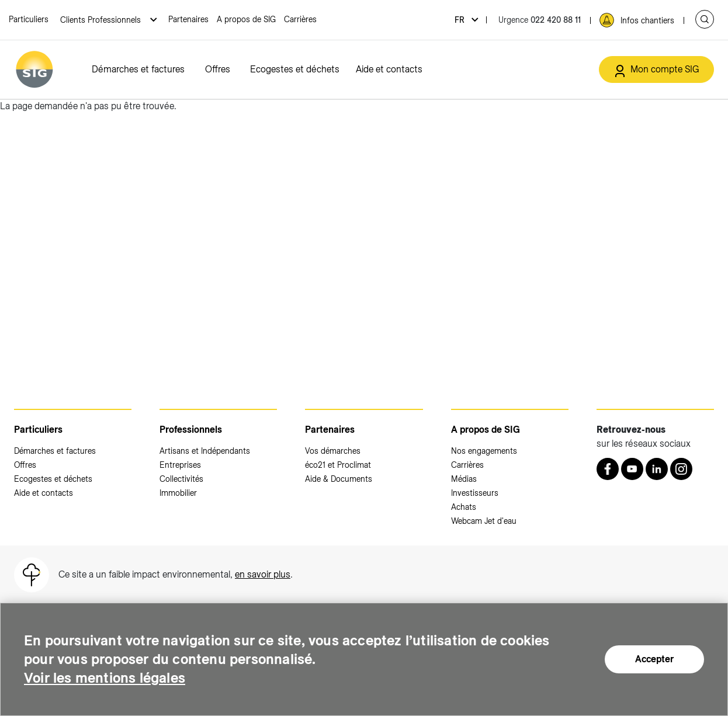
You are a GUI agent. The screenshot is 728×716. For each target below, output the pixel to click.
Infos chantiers (647, 20)
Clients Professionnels (102, 20)
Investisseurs (475, 493)
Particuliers (29, 19)
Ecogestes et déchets (295, 69)
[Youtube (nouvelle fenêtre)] (632, 469)
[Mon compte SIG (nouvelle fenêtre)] (656, 69)
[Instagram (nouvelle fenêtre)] (681, 469)
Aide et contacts (389, 69)
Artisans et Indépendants (205, 451)
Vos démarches (333, 451)
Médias (464, 479)
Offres (218, 69)
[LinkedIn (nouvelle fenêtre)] (657, 469)
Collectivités (181, 479)
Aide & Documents (339, 479)
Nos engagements (484, 451)
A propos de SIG (246, 19)
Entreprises (180, 465)
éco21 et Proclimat (338, 465)
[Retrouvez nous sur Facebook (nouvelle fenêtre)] (608, 469)
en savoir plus (263, 574)
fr (461, 20)
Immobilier (178, 493)
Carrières (300, 19)
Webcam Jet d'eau (484, 521)
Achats (464, 507)
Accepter (654, 659)
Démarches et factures (138, 69)
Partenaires (188, 19)
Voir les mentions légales (105, 678)
